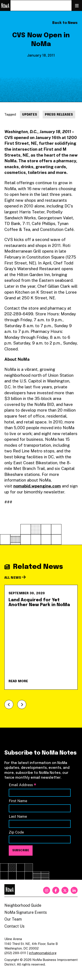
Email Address (23, 785)
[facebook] (56, 890)
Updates (30, 115)
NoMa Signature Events (26, 912)
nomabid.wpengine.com (37, 486)
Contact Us (14, 926)
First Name (18, 801)
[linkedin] (74, 890)
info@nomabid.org (43, 953)
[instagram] (47, 890)
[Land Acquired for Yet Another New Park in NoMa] (41, 637)
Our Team (13, 919)
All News (15, 578)
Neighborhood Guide (23, 905)
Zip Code (16, 832)
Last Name (18, 816)
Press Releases (59, 115)
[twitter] (65, 890)
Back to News (65, 23)
